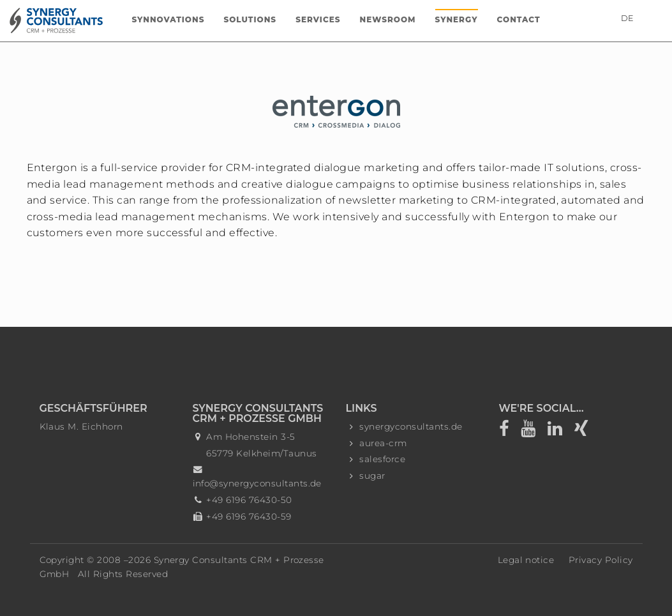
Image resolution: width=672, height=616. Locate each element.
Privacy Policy (601, 560)
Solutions (250, 19)
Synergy (457, 19)
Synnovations (168, 19)
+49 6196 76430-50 (249, 500)
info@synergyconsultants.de (257, 483)
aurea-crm (383, 443)
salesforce (382, 459)
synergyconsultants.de (411, 426)
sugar (372, 476)
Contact (519, 19)
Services (318, 19)
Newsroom (388, 19)
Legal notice (526, 560)
